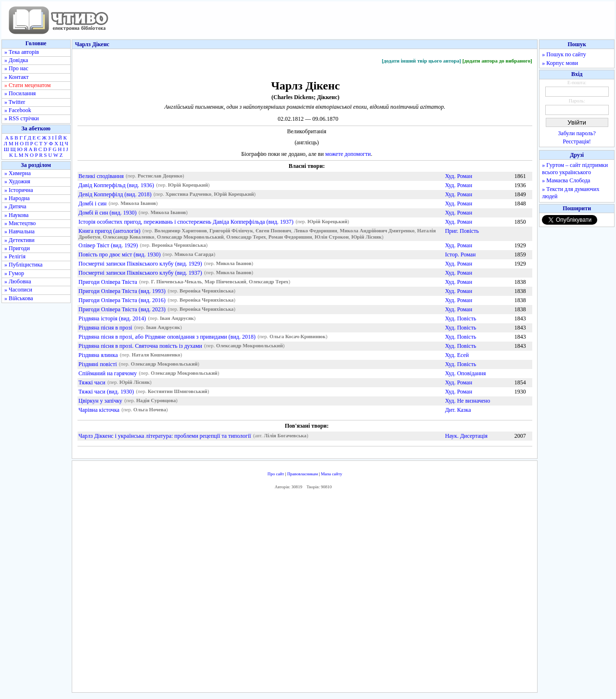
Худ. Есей (457, 355)
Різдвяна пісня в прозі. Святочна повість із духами (140, 346)
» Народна (17, 198)
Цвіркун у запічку (100, 401)
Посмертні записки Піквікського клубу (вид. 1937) (140, 273)
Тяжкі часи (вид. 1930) (106, 392)
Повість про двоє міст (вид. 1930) (120, 254)
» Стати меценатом (27, 85)
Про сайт (276, 474)
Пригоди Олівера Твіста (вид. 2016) (122, 300)
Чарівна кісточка (99, 410)
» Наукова (16, 215)
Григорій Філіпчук (231, 231)
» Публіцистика (23, 265)
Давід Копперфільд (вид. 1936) (116, 185)
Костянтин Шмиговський (178, 392)
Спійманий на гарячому (108, 373)
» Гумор (14, 273)
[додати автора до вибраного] (497, 61)
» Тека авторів (22, 52)
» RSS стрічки (22, 118)
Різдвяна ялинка (98, 355)
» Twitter (15, 102)
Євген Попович (273, 231)
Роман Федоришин (290, 237)
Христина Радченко (188, 195)
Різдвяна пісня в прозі (105, 328)
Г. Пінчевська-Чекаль (177, 282)
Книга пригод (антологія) (109, 231)
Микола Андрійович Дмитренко (377, 231)
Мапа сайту (332, 474)
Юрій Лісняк (366, 237)
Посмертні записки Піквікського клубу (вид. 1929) (140, 264)
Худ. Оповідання (466, 373)
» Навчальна (19, 231)
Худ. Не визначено (468, 401)
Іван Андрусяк (177, 319)
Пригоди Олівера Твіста (108, 282)
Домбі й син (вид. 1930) (108, 213)
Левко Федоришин (315, 231)
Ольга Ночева (150, 410)
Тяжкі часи (92, 382)
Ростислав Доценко (160, 176)
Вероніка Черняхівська (179, 246)
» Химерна (18, 173)
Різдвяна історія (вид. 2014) (112, 318)
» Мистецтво (20, 223)
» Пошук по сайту (564, 54)
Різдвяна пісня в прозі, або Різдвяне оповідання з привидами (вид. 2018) (167, 337)
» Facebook (18, 110)
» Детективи (19, 240)
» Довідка (16, 60)
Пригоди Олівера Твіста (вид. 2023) (122, 309)
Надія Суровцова (156, 401)
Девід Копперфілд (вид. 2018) (115, 194)
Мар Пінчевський (225, 282)
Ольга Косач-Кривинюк (298, 337)
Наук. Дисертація (466, 436)
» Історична (19, 190)
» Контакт (16, 77)
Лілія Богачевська (285, 436)
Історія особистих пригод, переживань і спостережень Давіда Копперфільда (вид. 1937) (186, 222)
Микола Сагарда (194, 255)
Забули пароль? (577, 133)
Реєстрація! (577, 141)
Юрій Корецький (188, 185)
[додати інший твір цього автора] (421, 61)
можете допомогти (348, 154)
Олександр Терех (246, 237)
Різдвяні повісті (98, 364)
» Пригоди (17, 248)
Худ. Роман (459, 176)
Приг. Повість (462, 231)
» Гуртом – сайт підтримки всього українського (575, 169)
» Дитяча (15, 206)
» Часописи (18, 290)
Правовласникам (303, 474)
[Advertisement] (305, 593)
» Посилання (20, 93)
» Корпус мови (560, 63)
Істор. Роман (461, 254)
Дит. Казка (458, 410)
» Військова (19, 298)
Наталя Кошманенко (156, 355)
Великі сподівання (101, 176)
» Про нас (16, 68)
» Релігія (15, 256)
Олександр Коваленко (129, 237)
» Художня (17, 181)
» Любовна (18, 281)
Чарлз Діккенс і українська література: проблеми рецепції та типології (165, 436)
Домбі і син (93, 203)
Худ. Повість (461, 318)
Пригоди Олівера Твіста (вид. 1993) (122, 291)
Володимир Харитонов (181, 231)
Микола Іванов (138, 204)
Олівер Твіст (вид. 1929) (108, 245)
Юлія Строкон (332, 237)
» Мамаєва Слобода (566, 180)
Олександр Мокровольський (190, 237)
